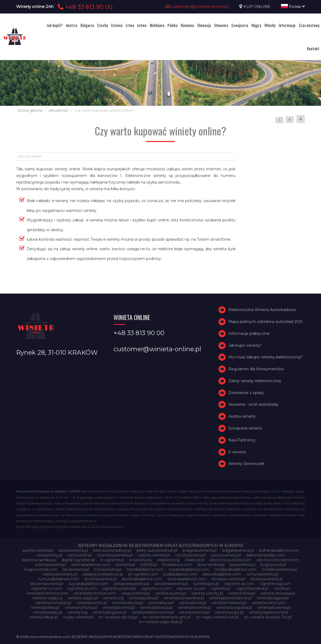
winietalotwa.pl (193, 603)
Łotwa (142, 25)
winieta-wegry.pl (48, 598)
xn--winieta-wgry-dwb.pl (161, 622)
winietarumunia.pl (81, 608)
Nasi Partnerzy (242, 440)
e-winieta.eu (141, 560)
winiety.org (78, 612)
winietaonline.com (269, 603)
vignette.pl (221, 588)
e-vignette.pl (112, 560)
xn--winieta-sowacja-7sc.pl (268, 617)
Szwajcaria (240, 25)
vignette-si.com (191, 588)
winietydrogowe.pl (110, 612)
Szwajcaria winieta (245, 428)
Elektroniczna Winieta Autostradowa (262, 310)
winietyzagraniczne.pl (268, 612)
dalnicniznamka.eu (39, 560)
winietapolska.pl (45, 608)
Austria (72, 25)
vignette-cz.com (47, 588)
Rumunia (187, 25)
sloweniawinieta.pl (47, 584)
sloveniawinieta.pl (100, 579)
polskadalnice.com (180, 574)
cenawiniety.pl (49, 555)
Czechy (103, 25)
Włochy (270, 25)
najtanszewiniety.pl (60, 574)
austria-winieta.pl (38, 550)
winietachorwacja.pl (53, 603)
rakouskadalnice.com (222, 574)
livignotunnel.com (41, 569)
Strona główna (30, 110)
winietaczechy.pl (92, 603)
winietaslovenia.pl (119, 608)
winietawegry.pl (48, 612)
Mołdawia (157, 25)
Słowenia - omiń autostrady (254, 405)
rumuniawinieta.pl (262, 574)
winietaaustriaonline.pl (184, 598)
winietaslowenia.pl (194, 608)
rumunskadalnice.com (59, 579)
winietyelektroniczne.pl (153, 612)
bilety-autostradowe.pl (157, 550)
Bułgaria (87, 25)
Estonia (117, 25)
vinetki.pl (282, 588)
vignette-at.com (239, 584)
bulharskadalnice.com (279, 550)
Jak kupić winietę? (245, 345)
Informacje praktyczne (249, 334)
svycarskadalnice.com (89, 584)
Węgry (256, 25)
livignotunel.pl (273, 565)
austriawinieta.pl (73, 550)
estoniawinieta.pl (51, 565)
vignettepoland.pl (252, 588)
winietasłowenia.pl (274, 608)
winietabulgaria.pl (273, 598)
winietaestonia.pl (128, 603)
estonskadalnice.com (91, 565)
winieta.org (113, 598)
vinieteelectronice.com (95, 593)
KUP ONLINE (257, 6)
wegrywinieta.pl (136, 593)
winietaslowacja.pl (156, 608)
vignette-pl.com (82, 588)
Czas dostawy (309, 25)
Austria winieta (242, 416)
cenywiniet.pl (80, 555)
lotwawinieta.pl (108, 569)
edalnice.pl (195, 560)
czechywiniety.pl (226, 555)
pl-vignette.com (143, 574)
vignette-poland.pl (119, 588)
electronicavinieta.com (230, 560)
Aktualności (58, 110)
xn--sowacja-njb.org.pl (118, 617)
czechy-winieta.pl (154, 555)
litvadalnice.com (177, 565)
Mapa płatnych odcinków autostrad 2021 (266, 322)
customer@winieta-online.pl (197, 6)
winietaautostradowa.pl (230, 598)
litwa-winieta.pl (211, 565)
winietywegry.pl (229, 612)
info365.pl (149, 565)
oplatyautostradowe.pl (103, 574)
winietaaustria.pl (144, 598)
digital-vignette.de (78, 560)
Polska (173, 25)
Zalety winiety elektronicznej (255, 381)
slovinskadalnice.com (187, 579)
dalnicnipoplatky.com (266, 555)
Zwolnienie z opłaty (246, 393)
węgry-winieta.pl (78, 617)
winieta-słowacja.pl (278, 593)
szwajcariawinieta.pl (132, 584)
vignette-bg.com (275, 584)
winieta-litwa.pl (242, 593)
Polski (293, 6)
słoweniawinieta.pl (171, 584)
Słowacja (204, 25)
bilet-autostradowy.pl (112, 550)
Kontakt (313, 48)
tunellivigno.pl (206, 584)
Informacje (287, 25)
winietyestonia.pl (194, 612)
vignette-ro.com (156, 588)
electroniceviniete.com (278, 560)
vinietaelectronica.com (47, 593)
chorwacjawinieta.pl (115, 555)
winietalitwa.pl (161, 603)
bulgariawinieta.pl (238, 550)
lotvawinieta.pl (76, 569)
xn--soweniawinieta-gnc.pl (167, 617)
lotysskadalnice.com (145, 569)
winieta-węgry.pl (83, 598)
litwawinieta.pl (243, 565)
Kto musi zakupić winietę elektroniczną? (265, 357)
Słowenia (221, 25)
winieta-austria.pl (171, 593)
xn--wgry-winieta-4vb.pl (217, 617)
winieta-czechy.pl (207, 593)
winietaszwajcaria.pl (234, 608)
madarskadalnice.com (189, 569)
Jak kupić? (55, 25)
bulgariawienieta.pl (200, 550)
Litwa (130, 25)
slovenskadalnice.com (142, 579)
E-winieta (237, 452)
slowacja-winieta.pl (228, 579)
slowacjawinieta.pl (267, 579)
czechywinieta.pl (190, 555)
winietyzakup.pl (44, 617)
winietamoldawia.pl (229, 603)
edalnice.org (168, 560)
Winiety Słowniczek (246, 464)
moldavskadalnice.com (235, 569)
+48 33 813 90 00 (84, 7)
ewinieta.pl (125, 565)
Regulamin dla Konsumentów (256, 369)
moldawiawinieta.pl (279, 569)
